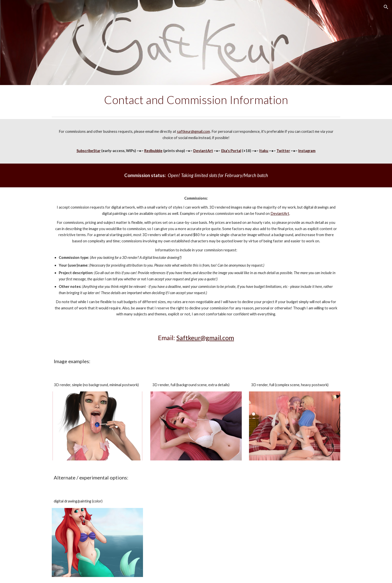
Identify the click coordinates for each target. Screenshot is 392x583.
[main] (196, 100)
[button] (386, 7)
